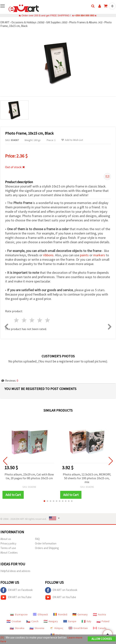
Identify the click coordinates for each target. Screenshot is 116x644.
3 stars (32, 320)
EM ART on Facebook (17, 590)
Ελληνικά (40, 614)
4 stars (40, 320)
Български (19, 614)
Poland (103, 621)
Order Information (46, 543)
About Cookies (9, 553)
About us (6, 539)
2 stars (24, 320)
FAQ (37, 539)
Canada (100, 628)
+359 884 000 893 (84, 15)
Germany (80, 614)
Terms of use (8, 548)
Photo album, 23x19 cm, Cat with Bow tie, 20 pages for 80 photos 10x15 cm (29, 476)
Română (60, 614)
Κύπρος (56, 628)
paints (84, 255)
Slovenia (37, 628)
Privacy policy (8, 543)
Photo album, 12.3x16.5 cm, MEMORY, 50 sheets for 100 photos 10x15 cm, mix (87, 478)
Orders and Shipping (47, 548)
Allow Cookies (102, 639)
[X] (2, 637)
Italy (86, 621)
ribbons (48, 255)
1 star (17, 320)
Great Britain (78, 628)
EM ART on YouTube (16, 597)
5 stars (48, 320)
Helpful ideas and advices (15, 571)
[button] (44, 501)
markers (99, 255)
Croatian (14, 621)
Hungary (51, 621)
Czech (32, 621)
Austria (99, 614)
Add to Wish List (72, 140)
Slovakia (17, 628)
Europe (70, 621)
